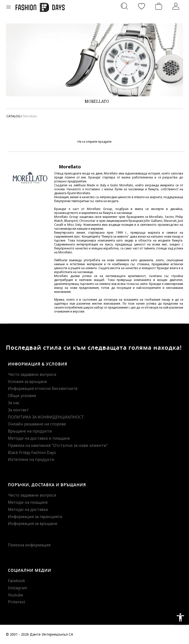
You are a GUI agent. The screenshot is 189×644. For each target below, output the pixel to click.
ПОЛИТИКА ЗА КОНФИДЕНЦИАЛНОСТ (46, 417)
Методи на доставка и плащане (39, 438)
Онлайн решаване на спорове (37, 424)
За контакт (18, 410)
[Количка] (159, 6)
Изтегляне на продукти (31, 459)
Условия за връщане (27, 382)
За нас (14, 403)
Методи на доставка (28, 509)
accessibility (180, 617)
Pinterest (16, 602)
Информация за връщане (33, 523)
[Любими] (142, 6)
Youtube (16, 595)
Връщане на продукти (30, 431)
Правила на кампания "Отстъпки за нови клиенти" (58, 445)
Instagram (17, 588)
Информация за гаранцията (35, 517)
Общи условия (22, 396)
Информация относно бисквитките (43, 388)
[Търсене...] (124, 6)
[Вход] (176, 6)
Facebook (16, 581)
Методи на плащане (28, 502)
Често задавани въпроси (32, 374)
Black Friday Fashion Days (32, 453)
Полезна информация (29, 545)
